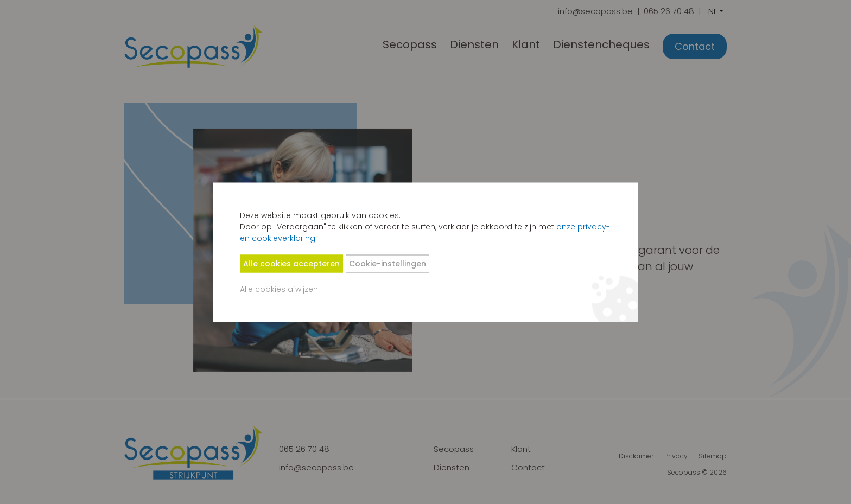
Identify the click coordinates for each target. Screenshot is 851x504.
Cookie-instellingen (388, 263)
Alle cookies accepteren (291, 263)
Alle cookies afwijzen (279, 289)
